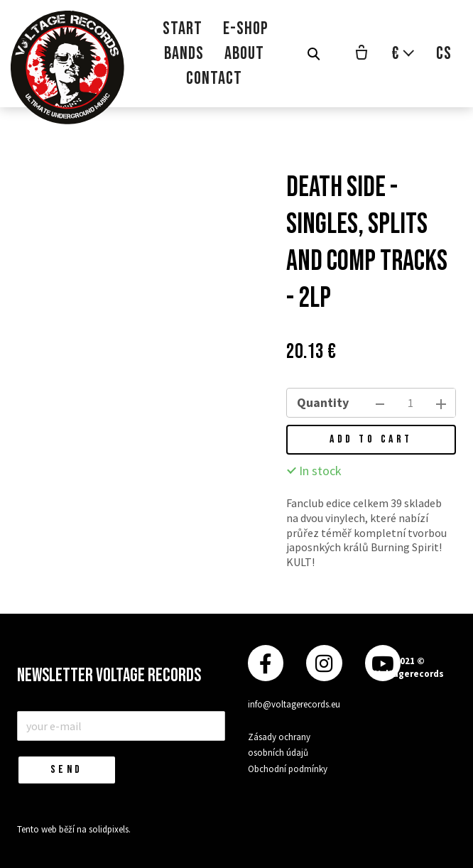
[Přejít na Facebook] (266, 663)
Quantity (323, 402)
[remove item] (380, 403)
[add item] (441, 403)
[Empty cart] (361, 54)
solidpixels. (110, 829)
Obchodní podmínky (288, 769)
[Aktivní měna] (403, 54)
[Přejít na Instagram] (324, 663)
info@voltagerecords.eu (294, 704)
